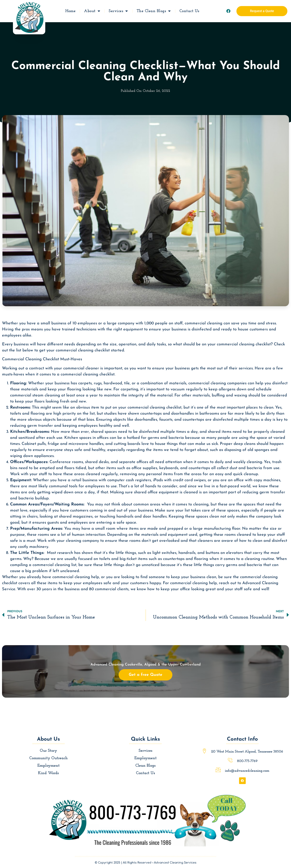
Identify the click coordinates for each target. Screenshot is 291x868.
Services (118, 10)
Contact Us (189, 10)
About (92, 10)
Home (70, 10)
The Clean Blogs (154, 10)
